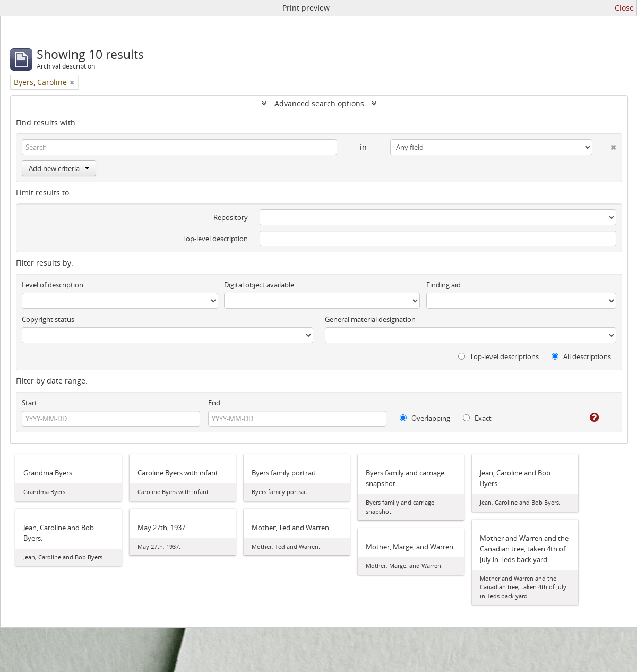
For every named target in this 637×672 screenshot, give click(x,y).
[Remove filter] (72, 82)
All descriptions (581, 356)
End (214, 403)
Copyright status (48, 319)
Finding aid (444, 285)
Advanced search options (319, 103)
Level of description (53, 285)
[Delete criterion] (604, 145)
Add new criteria (59, 168)
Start (29, 403)
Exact (477, 418)
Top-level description (215, 239)
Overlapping (425, 418)
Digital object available (259, 285)
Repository (231, 217)
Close (624, 8)
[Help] (587, 418)
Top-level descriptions (498, 356)
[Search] (179, 147)
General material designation (370, 319)
